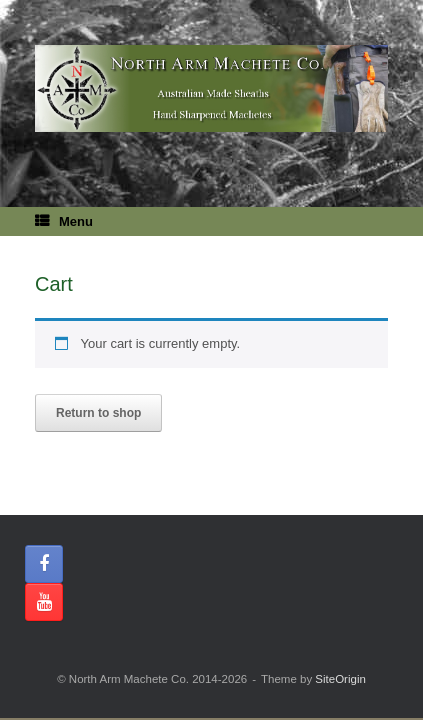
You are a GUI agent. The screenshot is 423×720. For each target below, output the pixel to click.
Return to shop (98, 413)
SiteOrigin (340, 679)
